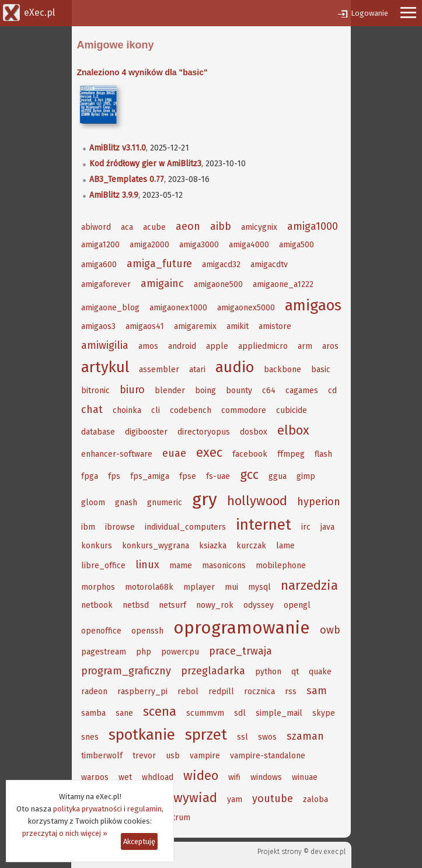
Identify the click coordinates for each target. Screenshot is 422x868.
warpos (95, 777)
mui (231, 587)
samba (93, 713)
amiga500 (297, 245)
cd (332, 391)
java (327, 527)
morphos (98, 587)
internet (264, 525)
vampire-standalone (268, 756)
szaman (305, 736)
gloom (93, 503)
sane (124, 713)
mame (181, 566)
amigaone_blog (110, 308)
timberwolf (102, 756)
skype (324, 713)
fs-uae (218, 476)
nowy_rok (215, 605)
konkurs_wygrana (156, 546)
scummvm (205, 713)
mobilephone (281, 566)
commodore (244, 410)
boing (205, 391)
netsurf (172, 605)
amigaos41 (145, 326)
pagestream (104, 652)
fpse (188, 476)
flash (323, 454)
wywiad (195, 798)
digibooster (146, 432)
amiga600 (99, 265)
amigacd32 (221, 265)
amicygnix (259, 227)
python (268, 672)
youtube (273, 799)
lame (285, 546)
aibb (221, 226)
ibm (88, 527)
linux (147, 565)
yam (235, 799)
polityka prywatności (88, 809)
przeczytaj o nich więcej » (65, 833)
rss (291, 692)
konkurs (97, 546)
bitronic (95, 391)
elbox (293, 430)
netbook (97, 605)
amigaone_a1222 (283, 284)
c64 (269, 391)
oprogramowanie (242, 628)
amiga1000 (313, 226)
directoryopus (204, 432)
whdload (158, 777)
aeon (188, 226)
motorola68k (149, 587)
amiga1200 (100, 245)
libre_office (103, 566)
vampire (205, 756)
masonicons (224, 566)
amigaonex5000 (246, 308)
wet (125, 777)
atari (197, 370)
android (182, 346)
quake (320, 672)
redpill (221, 692)
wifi (234, 777)
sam (317, 691)
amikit (238, 326)
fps (114, 476)
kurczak (251, 546)
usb (173, 756)
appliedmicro (263, 346)
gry (205, 499)
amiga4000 (249, 245)
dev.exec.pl (328, 852)
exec (209, 452)
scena (160, 711)
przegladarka (213, 671)
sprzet (206, 735)
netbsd (136, 605)
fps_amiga (150, 476)
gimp (306, 476)
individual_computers (185, 527)
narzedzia (309, 585)
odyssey (259, 605)
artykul (105, 367)
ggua (278, 476)
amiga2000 (149, 245)
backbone (283, 370)
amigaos (313, 305)
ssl (243, 737)
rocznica (259, 692)
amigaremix (195, 326)
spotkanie (142, 735)
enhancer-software (117, 454)
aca (127, 227)
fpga (90, 476)
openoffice (101, 631)
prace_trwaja (240, 651)
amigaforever (106, 284)
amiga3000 (199, 245)
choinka (127, 410)
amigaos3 (98, 326)
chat (92, 409)
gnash (126, 503)
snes (90, 737)
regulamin (144, 809)
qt (295, 672)
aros (330, 346)
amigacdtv (269, 265)
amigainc (162, 283)
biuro (132, 390)
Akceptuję (139, 841)
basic (321, 370)
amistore (275, 326)
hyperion (319, 502)
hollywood (257, 501)
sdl (240, 713)
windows (266, 777)
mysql (259, 587)
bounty (239, 391)
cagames (302, 391)
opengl (297, 605)
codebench (191, 410)
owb (330, 630)
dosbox (254, 432)
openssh (147, 631)
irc (306, 527)
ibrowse (120, 527)
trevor (144, 756)
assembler (159, 370)
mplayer (199, 587)
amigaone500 (218, 284)
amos (148, 346)
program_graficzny (126, 671)
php (144, 652)
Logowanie (369, 13)
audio (235, 367)
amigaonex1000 (178, 308)
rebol (188, 692)
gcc (249, 475)
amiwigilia (105, 345)
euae (174, 453)
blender (170, 391)
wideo (201, 776)
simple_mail (279, 713)
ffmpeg (291, 454)
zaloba (315, 799)
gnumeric (165, 503)
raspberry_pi (142, 692)
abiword (96, 227)
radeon (94, 692)
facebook (250, 454)
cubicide (292, 410)
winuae (305, 777)
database (98, 432)
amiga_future (159, 264)
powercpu (180, 652)
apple (217, 346)
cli (156, 410)
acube (154, 227)
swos (267, 737)
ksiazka (213, 546)
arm (305, 346)
